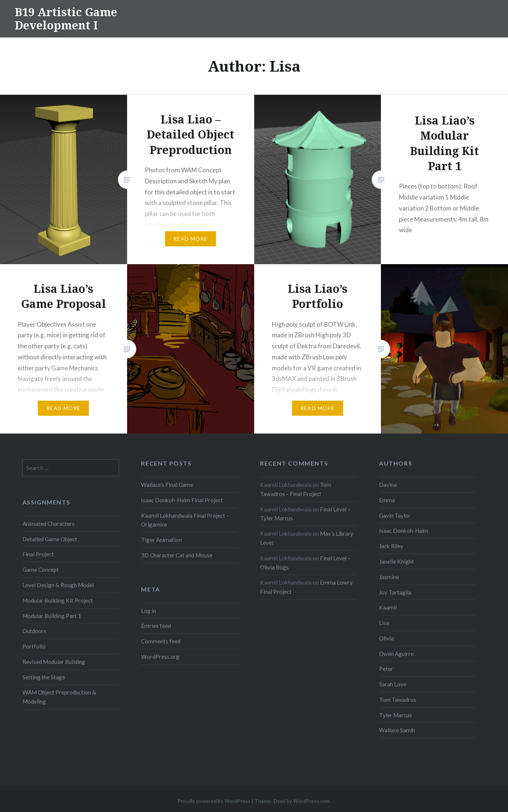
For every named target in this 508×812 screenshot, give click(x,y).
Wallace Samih (397, 730)
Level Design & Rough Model (58, 585)
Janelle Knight (397, 561)
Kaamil (388, 607)
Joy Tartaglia (395, 592)
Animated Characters (48, 524)
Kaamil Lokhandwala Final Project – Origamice (185, 520)
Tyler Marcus (395, 715)
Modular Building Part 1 (52, 616)
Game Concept (41, 570)
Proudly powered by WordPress (214, 801)
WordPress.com (311, 801)
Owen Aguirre (396, 654)
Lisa (384, 623)
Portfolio (34, 646)
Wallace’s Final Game (167, 485)
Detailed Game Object (50, 539)
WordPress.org (160, 657)
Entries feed (156, 626)
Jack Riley (391, 546)
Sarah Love (393, 684)
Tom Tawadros (398, 700)
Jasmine (389, 577)
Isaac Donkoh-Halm (404, 531)
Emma (387, 500)
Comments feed (161, 641)
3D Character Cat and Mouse (177, 555)
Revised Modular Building (54, 662)
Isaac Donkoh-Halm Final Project (182, 500)
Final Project (38, 554)
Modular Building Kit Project (58, 600)
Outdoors (34, 631)
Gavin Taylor (395, 515)
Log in (149, 611)
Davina (388, 485)
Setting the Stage (44, 677)
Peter (386, 669)
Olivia (386, 638)
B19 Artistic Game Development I (66, 19)
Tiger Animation (161, 540)
